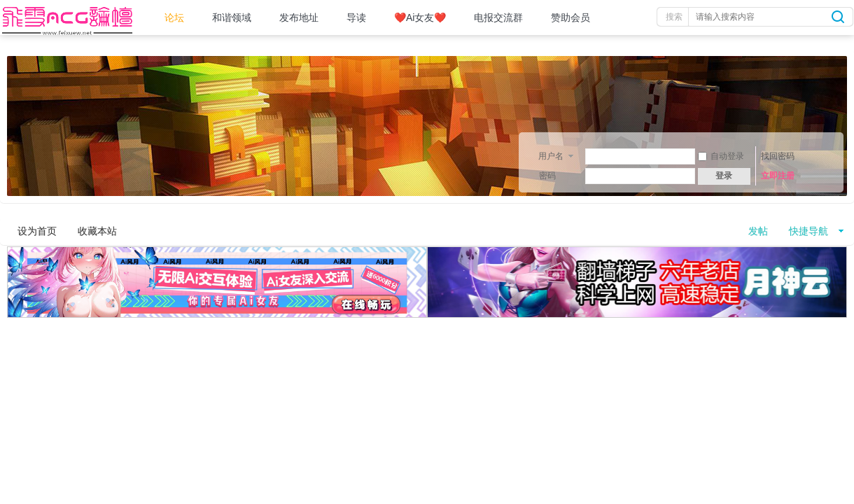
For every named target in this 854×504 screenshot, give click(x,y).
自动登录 (721, 156)
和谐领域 (232, 17)
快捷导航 (808, 231)
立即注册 (778, 176)
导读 (356, 17)
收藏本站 (97, 231)
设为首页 (37, 231)
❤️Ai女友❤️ (420, 17)
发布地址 (299, 17)
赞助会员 (570, 17)
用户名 (551, 156)
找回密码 (778, 156)
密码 (547, 176)
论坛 (174, 17)
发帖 (758, 231)
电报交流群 (498, 17)
